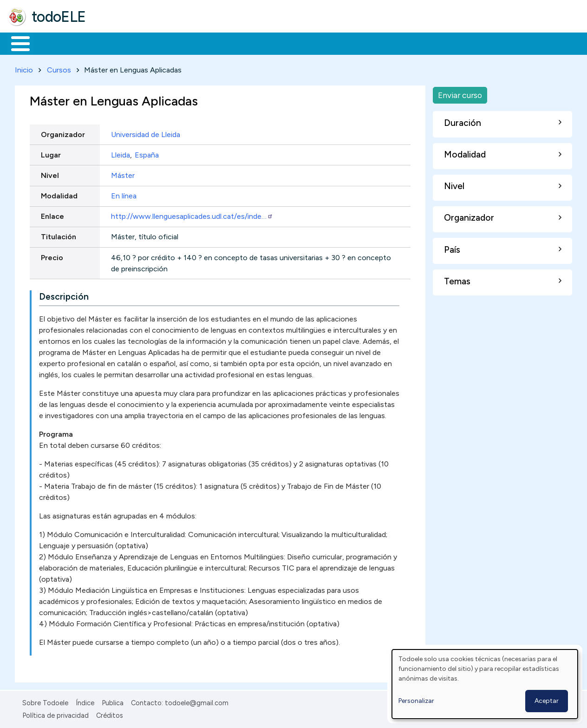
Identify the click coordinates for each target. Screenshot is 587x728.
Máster (123, 174)
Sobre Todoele (45, 702)
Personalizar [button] (416, 701)
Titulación (59, 235)
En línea (124, 194)
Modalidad (59, 194)
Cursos (59, 68)
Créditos (110, 714)
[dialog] (485, 684)
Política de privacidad (55, 714)
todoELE (59, 17)
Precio (52, 256)
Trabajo (167, 43)
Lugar (51, 153)
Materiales (52, 43)
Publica (113, 702)
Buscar (382, 43)
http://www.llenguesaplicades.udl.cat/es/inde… (192, 215)
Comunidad (340, 43)
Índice (85, 702)
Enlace (52, 215)
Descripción (64, 295)
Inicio (16, 43)
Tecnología (278, 43)
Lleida (121, 153)
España (147, 153)
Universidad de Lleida (146, 133)
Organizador (63, 133)
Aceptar (547, 701)
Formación (112, 43)
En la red (219, 43)
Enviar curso (460, 93)
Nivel (50, 174)
